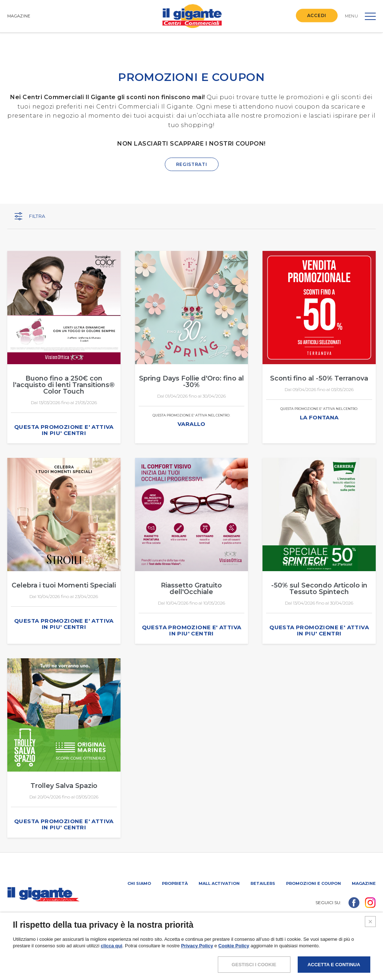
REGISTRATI (192, 164)
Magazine (364, 883)
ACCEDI (317, 15)
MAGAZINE (19, 16)
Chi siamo (139, 883)
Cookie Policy (234, 959)
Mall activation (219, 883)
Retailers (263, 883)
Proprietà (175, 883)
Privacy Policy (197, 959)
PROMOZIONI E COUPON (313, 883)
